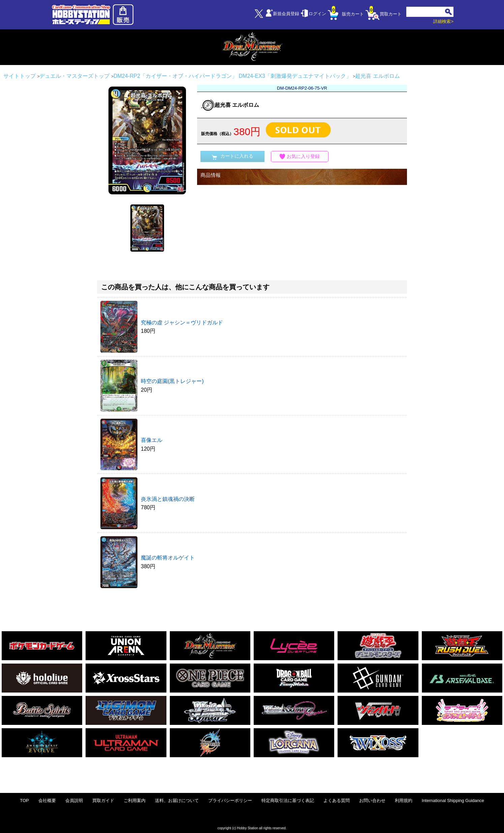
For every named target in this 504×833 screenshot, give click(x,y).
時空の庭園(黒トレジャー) (172, 381)
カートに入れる (232, 156)
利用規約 (404, 800)
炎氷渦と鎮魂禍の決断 (168, 499)
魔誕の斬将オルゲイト (168, 558)
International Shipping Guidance (453, 800)
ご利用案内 (135, 800)
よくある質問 (337, 800)
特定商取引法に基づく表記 (288, 800)
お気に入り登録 (300, 156)
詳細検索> (443, 21)
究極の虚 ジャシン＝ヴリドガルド (182, 323)
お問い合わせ (372, 800)
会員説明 (74, 800)
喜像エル (152, 440)
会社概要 (47, 800)
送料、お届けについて (177, 800)
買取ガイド (103, 800)
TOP (24, 800)
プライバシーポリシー (230, 800)
